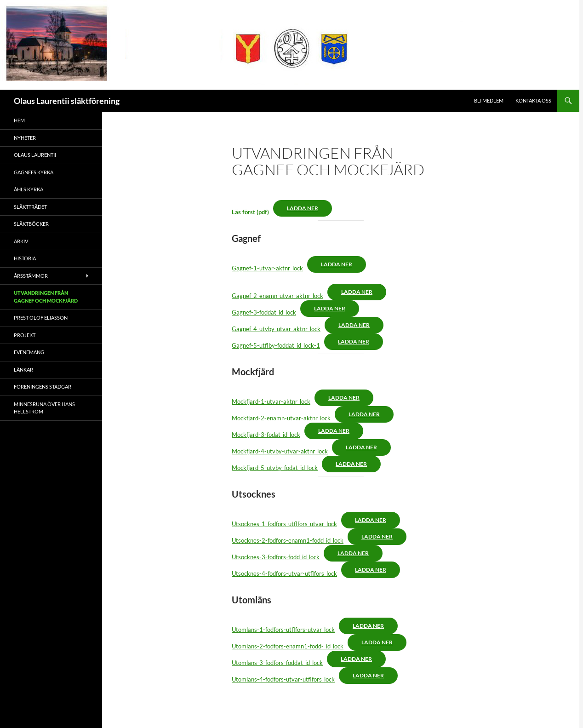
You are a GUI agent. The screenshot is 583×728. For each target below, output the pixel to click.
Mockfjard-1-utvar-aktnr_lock (271, 401)
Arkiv (21, 241)
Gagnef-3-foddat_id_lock (264, 312)
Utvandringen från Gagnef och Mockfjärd (46, 297)
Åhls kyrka (29, 189)
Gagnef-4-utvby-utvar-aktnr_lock (276, 329)
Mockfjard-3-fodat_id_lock (266, 435)
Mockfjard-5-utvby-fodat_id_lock (275, 468)
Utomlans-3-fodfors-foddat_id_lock (277, 663)
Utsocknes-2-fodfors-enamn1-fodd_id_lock (288, 540)
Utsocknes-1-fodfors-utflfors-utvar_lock (284, 524)
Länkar (23, 370)
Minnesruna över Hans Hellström (44, 408)
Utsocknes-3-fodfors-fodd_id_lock (276, 557)
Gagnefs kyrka (34, 172)
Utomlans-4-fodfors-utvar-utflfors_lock (283, 679)
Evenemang (29, 352)
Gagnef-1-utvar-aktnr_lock (267, 268)
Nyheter (25, 138)
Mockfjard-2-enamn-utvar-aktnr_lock (281, 418)
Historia (25, 258)
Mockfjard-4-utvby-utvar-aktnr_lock (280, 451)
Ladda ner (303, 208)
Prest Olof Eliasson (41, 318)
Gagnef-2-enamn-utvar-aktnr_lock (277, 296)
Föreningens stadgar (43, 387)
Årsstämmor (31, 276)
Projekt (25, 335)
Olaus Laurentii (35, 155)
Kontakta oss (533, 100)
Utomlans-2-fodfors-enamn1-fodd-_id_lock (288, 646)
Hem (19, 120)
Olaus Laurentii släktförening (67, 101)
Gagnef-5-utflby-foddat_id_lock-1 (276, 345)
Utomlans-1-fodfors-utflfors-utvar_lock (283, 630)
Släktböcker (31, 224)
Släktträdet (30, 207)
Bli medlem (489, 100)
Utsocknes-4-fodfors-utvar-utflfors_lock (284, 573)
